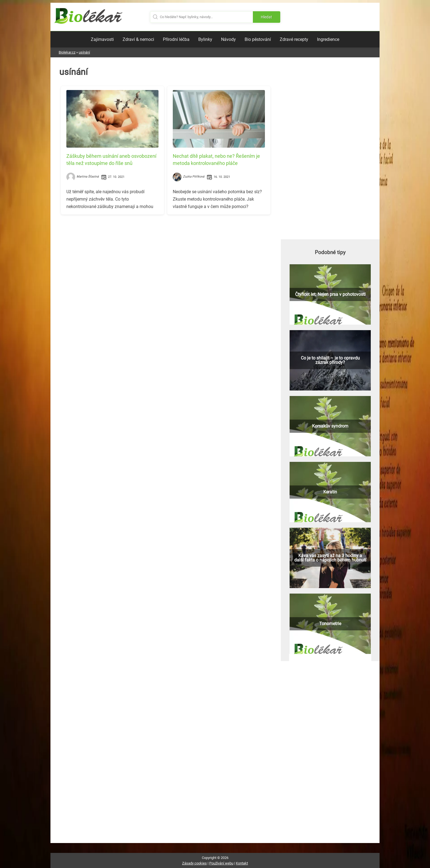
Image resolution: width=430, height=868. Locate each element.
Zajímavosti (102, 39)
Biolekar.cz (67, 52)
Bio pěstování (258, 39)
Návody (228, 39)
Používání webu (221, 863)
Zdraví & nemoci (138, 39)
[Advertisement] (166, 257)
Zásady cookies (194, 863)
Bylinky (205, 39)
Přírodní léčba (176, 39)
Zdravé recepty (294, 39)
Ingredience (328, 39)
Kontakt (242, 863)
